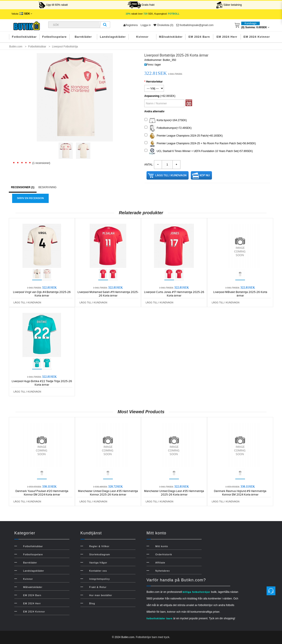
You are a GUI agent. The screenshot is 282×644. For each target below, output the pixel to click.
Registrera (130, 25)
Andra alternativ (154, 111)
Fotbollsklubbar (24, 37)
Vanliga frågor (98, 563)
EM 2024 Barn (199, 37)
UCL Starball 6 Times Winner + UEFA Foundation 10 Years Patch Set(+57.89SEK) (199, 151)
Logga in (146, 25)
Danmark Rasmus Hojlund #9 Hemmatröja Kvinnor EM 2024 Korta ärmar (240, 493)
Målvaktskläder (171, 37)
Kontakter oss (98, 571)
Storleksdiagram (100, 554)
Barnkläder (83, 37)
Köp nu (205, 175)
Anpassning (152, 96)
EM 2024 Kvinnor (257, 37)
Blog (92, 603)
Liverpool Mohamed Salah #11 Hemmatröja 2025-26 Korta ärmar (108, 294)
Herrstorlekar (154, 82)
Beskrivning (47, 187)
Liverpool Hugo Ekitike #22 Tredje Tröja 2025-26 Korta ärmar (42, 383)
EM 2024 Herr (227, 37)
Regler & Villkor (99, 546)
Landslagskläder (113, 37)
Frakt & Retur (98, 587)
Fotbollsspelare (55, 37)
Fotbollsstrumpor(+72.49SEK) (168, 128)
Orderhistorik (164, 554)
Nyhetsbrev (163, 571)
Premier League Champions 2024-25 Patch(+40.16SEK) (184, 136)
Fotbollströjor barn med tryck (152, 637)
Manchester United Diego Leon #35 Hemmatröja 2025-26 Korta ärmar (174, 493)
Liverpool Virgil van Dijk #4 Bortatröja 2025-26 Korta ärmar (42, 294)
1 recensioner (41, 163)
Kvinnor (142, 37)
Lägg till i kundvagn (171, 175)
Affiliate (160, 563)
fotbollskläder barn (160, 618)
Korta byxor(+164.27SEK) (166, 120)
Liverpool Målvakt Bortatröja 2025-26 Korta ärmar (240, 294)
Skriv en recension (30, 198)
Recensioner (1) (23, 187)
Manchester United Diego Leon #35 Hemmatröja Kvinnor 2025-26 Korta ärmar (108, 493)
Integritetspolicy (99, 579)
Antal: (149, 165)
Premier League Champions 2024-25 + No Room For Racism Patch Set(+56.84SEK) (200, 144)
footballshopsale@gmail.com (195, 25)
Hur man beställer (101, 595)
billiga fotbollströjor (196, 592)
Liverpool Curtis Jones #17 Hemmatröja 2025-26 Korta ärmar (174, 294)
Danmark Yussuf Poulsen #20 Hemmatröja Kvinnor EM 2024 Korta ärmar (42, 493)
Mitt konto (162, 546)
